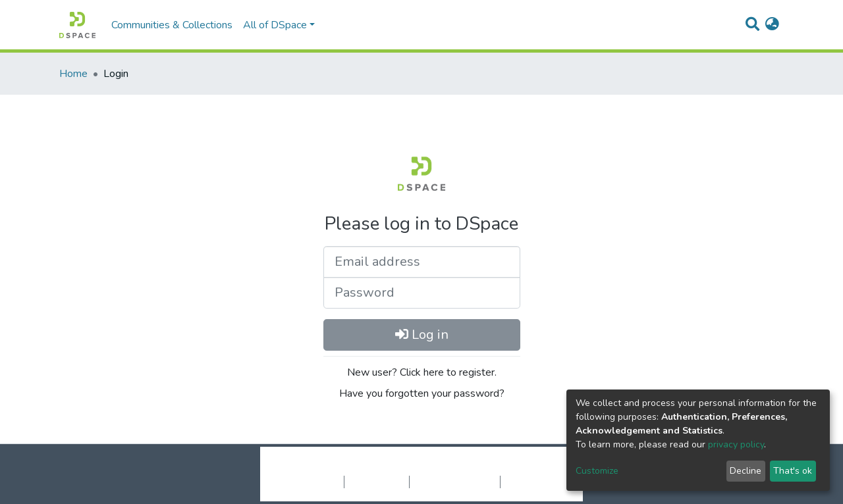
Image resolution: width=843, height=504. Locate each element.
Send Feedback (535, 482)
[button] (772, 25)
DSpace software (341, 468)
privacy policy (736, 444)
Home (73, 74)
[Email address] (422, 262)
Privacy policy (377, 482)
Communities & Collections (172, 25)
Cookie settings (309, 482)
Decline (746, 471)
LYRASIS (521, 468)
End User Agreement (455, 482)
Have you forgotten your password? (422, 393)
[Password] (422, 293)
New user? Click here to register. (422, 372)
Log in (422, 335)
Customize (597, 471)
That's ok (793, 471)
